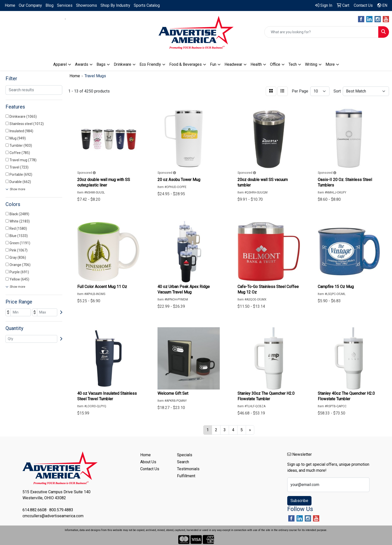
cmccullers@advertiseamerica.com (65, 25)
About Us (148, 462)
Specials (185, 455)
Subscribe (299, 501)
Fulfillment (186, 476)
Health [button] (256, 64)
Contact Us (150, 469)
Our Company (30, 5)
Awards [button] (82, 64)
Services (65, 5)
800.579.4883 (82, 19)
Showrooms (86, 5)
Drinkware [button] (122, 64)
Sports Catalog (147, 5)
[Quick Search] (321, 32)
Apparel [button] (60, 64)
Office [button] (275, 64)
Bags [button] (101, 64)
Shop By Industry (115, 5)
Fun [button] (213, 64)
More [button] (330, 64)
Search (183, 462)
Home (10, 5)
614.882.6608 (49, 19)
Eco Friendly (150, 64)
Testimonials (188, 469)
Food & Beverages (185, 64)
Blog (49, 5)
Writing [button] (311, 64)
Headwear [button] (233, 64)
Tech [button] (293, 64)
